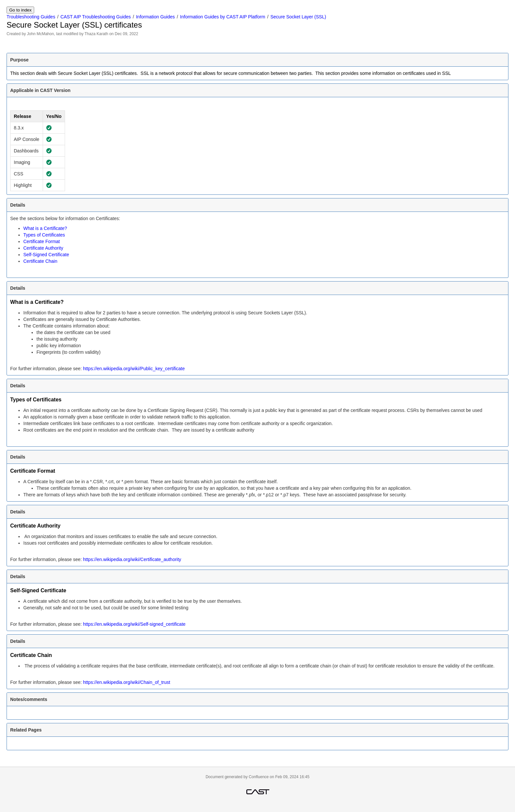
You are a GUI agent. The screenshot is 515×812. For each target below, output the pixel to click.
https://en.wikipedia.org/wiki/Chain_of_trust (127, 682)
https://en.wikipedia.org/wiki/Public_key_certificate (134, 369)
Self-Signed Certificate (46, 255)
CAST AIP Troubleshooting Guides (96, 17)
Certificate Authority (43, 248)
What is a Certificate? (45, 228)
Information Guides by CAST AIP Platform (223, 17)
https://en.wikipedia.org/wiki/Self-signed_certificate (134, 624)
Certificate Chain (40, 261)
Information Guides (155, 17)
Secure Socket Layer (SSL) (298, 17)
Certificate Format (42, 241)
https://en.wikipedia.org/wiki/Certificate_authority (132, 559)
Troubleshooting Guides (31, 17)
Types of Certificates (44, 235)
